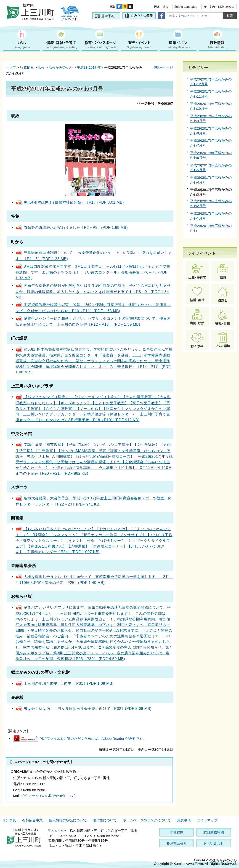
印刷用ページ (163, 67)
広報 (41, 67)
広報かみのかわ (61, 67)
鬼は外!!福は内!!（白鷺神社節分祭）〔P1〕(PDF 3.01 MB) (70, 202)
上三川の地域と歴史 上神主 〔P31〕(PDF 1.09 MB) (65, 683)
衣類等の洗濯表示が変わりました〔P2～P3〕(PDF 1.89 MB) (72, 227)
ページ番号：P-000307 (155, 103)
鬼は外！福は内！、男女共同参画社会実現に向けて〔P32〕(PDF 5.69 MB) (84, 708)
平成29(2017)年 (89, 67)
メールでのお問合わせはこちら (53, 796)
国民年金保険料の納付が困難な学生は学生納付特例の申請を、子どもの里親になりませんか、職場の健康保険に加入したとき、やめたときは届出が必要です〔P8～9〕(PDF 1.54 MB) (93, 291)
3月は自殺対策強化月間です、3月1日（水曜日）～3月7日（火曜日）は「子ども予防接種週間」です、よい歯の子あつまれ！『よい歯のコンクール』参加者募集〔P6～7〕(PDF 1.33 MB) (93, 272)
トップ (11, 67)
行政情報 (27, 67)
